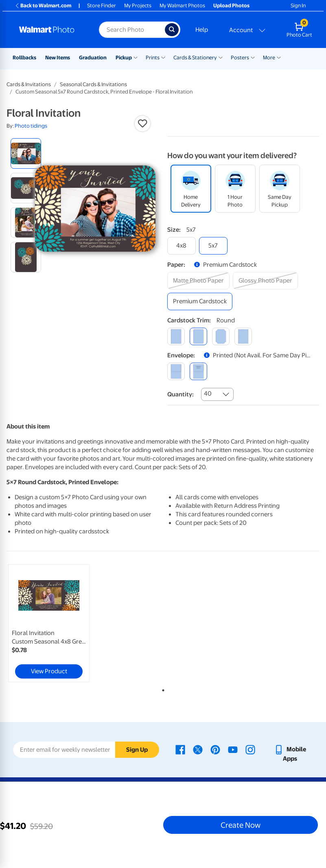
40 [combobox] (208, 394)
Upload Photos (231, 5)
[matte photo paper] (198, 281)
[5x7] (213, 246)
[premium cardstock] (200, 301)
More (269, 58)
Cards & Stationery (195, 58)
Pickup (124, 58)
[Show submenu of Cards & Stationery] (221, 57)
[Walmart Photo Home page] (50, 30)
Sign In (298, 5)
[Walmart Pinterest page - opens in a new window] (215, 749)
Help (202, 30)
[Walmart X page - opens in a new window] (198, 749)
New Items (58, 58)
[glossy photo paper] (265, 281)
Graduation (93, 58)
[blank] (176, 371)
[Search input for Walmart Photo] (132, 30)
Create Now (241, 825)
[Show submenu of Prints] (163, 57)
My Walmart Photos (182, 5)
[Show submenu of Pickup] (136, 57)
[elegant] (221, 336)
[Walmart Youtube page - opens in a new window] (233, 749)
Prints (153, 58)
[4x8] (182, 246)
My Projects (138, 5)
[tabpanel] (59, 623)
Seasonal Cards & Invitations (93, 84)
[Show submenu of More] (279, 57)
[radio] (26, 153)
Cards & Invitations (29, 84)
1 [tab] (162, 689)
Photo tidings (31, 126)
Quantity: (181, 394)
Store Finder (102, 5)
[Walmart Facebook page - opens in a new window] (180, 749)
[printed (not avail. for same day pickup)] (198, 371)
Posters (240, 58)
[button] (142, 124)
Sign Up (137, 750)
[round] (198, 336)
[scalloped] (243, 336)
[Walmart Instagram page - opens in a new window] (250, 749)
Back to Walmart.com (43, 5)
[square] (176, 336)
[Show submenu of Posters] (253, 57)
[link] (49, 623)
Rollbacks (24, 58)
